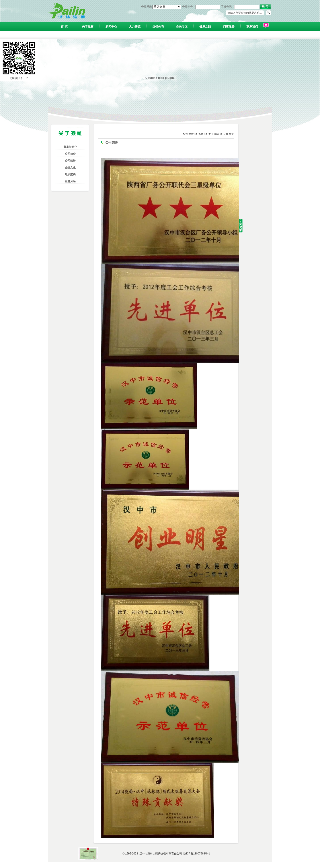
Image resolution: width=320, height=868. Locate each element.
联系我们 (252, 27)
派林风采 (70, 181)
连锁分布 (158, 27)
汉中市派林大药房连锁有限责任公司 (161, 854)
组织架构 (70, 174)
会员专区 (182, 27)
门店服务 (229, 27)
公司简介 (70, 154)
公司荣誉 (70, 161)
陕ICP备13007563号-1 (197, 854)
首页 (201, 134)
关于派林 (88, 27)
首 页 (64, 27)
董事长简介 (70, 147)
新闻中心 (111, 27)
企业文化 (70, 168)
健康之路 (205, 27)
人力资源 (135, 27)
